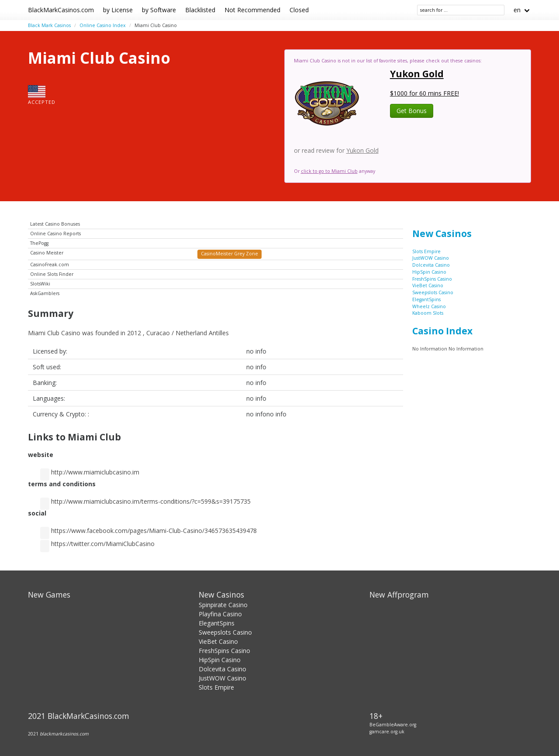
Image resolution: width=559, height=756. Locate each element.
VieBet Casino (428, 285)
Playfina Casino (220, 614)
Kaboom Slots (428, 313)
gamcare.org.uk (387, 732)
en (517, 10)
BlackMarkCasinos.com (61, 10)
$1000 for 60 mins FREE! (424, 93)
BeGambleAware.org (393, 725)
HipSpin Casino (429, 272)
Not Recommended (252, 10)
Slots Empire (426, 251)
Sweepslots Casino (433, 292)
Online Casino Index (103, 25)
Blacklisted (200, 10)
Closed (299, 10)
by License (118, 10)
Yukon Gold (417, 74)
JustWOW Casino (431, 258)
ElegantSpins (426, 299)
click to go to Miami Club (329, 171)
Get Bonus (412, 111)
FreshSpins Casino (432, 279)
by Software (159, 10)
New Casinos (442, 234)
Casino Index (442, 331)
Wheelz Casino (429, 306)
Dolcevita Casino (431, 265)
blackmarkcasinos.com (64, 734)
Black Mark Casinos (49, 25)
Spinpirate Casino (223, 605)
